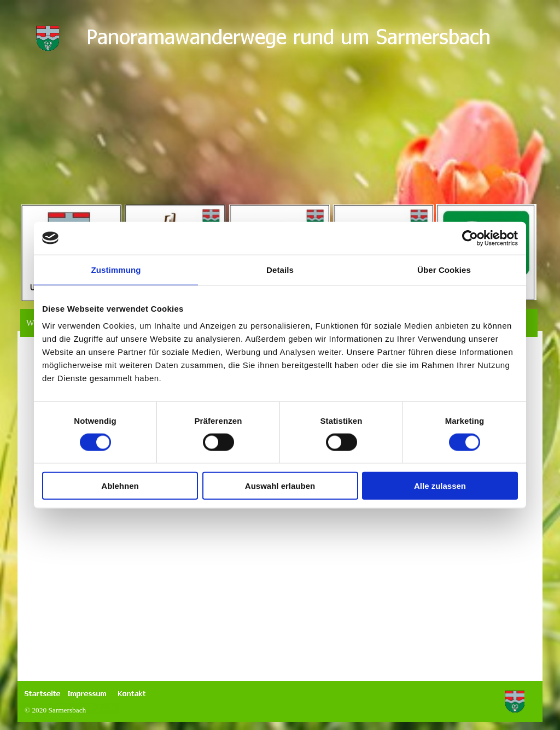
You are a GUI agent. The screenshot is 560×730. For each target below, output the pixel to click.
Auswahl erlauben (280, 486)
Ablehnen (120, 486)
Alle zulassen (440, 486)
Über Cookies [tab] (444, 269)
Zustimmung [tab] (116, 269)
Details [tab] (280, 269)
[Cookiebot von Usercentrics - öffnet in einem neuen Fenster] (470, 238)
